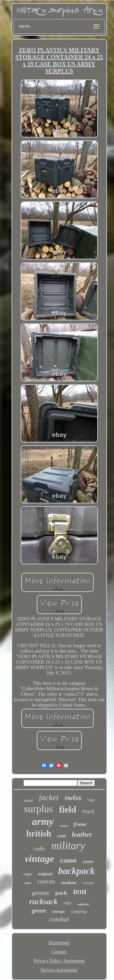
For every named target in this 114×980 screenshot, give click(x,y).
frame (80, 824)
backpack (77, 871)
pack (61, 893)
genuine (41, 893)
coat (62, 836)
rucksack (43, 902)
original (45, 874)
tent (80, 891)
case (28, 883)
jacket (49, 797)
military (68, 846)
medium (69, 883)
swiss (73, 798)
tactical (28, 801)
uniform (83, 904)
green (39, 911)
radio (39, 849)
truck (88, 811)
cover (88, 862)
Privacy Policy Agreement (59, 961)
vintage (39, 859)
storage (58, 912)
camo (68, 860)
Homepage (59, 943)
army (43, 821)
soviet (64, 826)
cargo (28, 874)
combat (59, 919)
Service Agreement (59, 970)
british (39, 833)
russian (88, 883)
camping (79, 911)
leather (82, 835)
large (91, 800)
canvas (46, 881)
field (68, 809)
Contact (59, 952)
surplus (38, 809)
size (67, 903)
